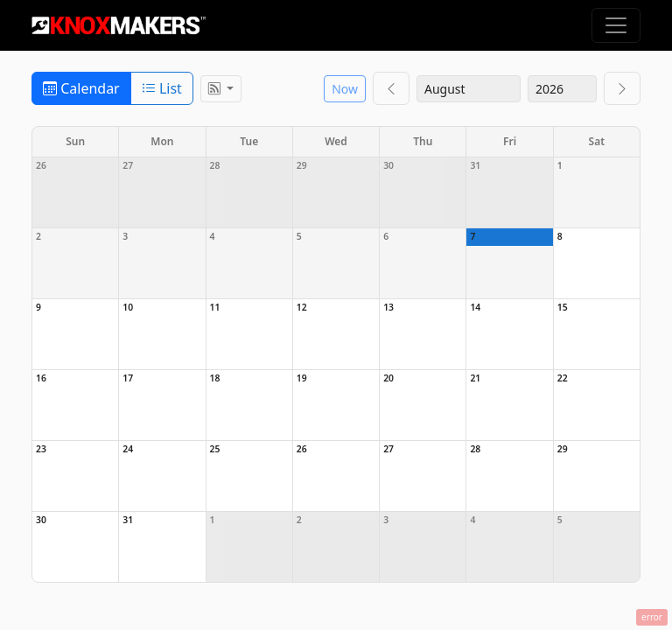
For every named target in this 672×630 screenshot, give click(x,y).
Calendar (81, 88)
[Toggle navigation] (616, 25)
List (162, 88)
